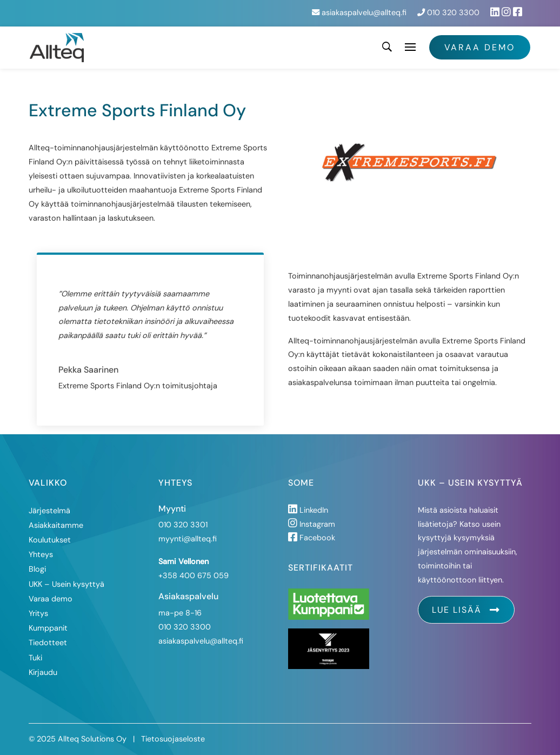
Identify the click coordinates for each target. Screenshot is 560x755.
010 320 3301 (183, 525)
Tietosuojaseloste (173, 739)
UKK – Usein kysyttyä (66, 584)
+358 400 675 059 (194, 575)
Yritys (38, 613)
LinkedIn (308, 510)
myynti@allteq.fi (188, 539)
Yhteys (41, 554)
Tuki (35, 658)
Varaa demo (480, 47)
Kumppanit (48, 628)
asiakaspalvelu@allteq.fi (359, 12)
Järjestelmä (49, 511)
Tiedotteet (48, 643)
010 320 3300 (448, 12)
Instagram (312, 524)
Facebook (312, 538)
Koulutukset (50, 540)
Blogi (37, 569)
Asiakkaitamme (56, 525)
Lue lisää (466, 610)
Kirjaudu (43, 672)
